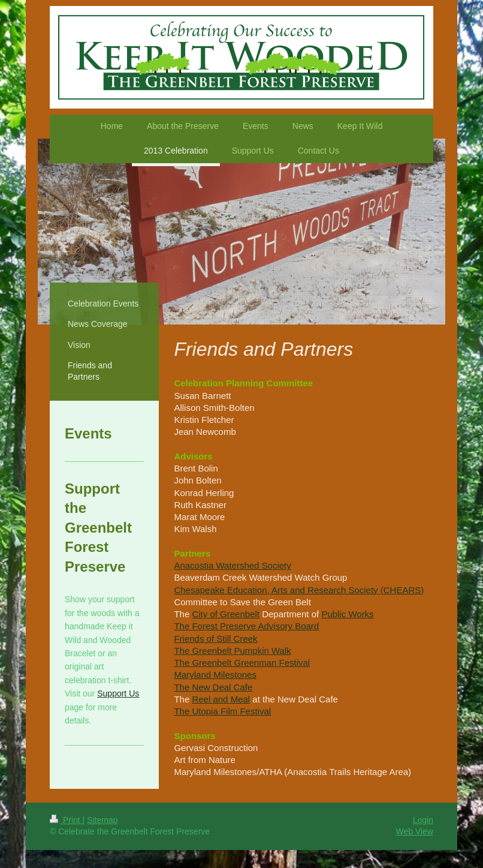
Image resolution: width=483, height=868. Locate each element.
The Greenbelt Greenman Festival (242, 663)
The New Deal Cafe (213, 687)
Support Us (118, 693)
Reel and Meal (221, 699)
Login (423, 820)
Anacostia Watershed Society (232, 565)
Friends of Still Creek (215, 639)
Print (66, 820)
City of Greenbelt (226, 614)
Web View (414, 831)
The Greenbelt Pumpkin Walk (232, 651)
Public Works (347, 614)
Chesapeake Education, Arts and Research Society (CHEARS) (299, 590)
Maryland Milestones (215, 675)
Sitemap (102, 820)
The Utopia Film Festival (222, 711)
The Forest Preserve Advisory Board (246, 626)
